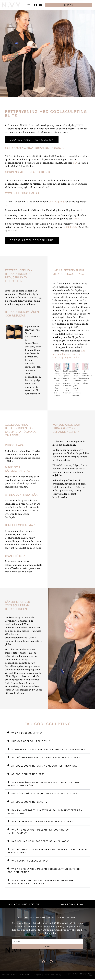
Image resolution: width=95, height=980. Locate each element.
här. (77, 219)
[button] (29, 5)
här (75, 163)
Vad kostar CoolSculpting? (30, 861)
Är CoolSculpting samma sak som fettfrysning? (44, 766)
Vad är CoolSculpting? (27, 733)
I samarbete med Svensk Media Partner (80, 976)
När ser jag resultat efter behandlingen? (40, 841)
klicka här (72, 227)
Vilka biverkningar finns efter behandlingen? (43, 822)
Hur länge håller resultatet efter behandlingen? (46, 794)
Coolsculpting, (57, 202)
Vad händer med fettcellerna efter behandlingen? (47, 758)
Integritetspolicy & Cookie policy (47, 976)
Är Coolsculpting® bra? (28, 774)
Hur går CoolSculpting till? (31, 741)
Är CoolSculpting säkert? (29, 802)
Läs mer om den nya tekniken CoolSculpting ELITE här (69, 355)
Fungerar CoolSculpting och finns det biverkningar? (48, 750)
